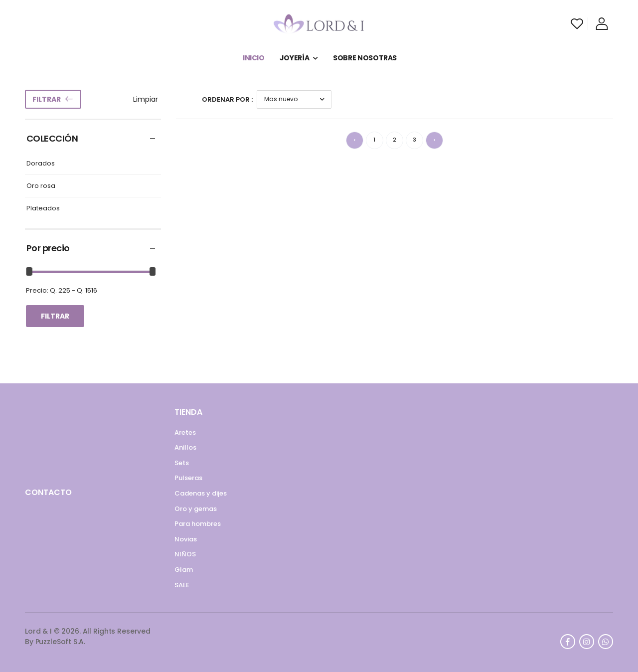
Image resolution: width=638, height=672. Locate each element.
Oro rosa (41, 186)
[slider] (29, 271)
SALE (182, 585)
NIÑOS (185, 554)
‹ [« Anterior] (355, 140)
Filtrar (47, 99)
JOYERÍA (295, 58)
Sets (182, 463)
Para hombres (198, 524)
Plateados (43, 209)
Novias (186, 539)
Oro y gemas (196, 509)
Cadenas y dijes (201, 493)
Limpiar (146, 99)
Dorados (41, 164)
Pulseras (188, 478)
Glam (184, 570)
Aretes (185, 432)
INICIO (254, 58)
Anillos (185, 447)
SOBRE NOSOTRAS (365, 58)
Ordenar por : (227, 99)
